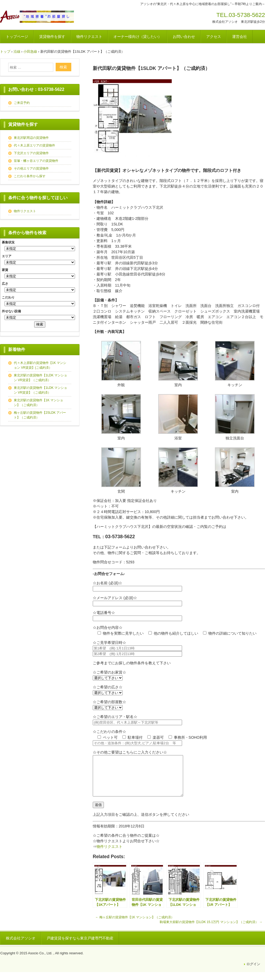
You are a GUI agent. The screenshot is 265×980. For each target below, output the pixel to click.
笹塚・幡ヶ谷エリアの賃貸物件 (36, 161)
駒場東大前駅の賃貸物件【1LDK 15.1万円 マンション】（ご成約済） (211, 930)
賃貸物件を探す (52, 37)
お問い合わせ (184, 37)
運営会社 (240, 37)
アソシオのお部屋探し (37, 17)
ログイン (253, 972)
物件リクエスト (89, 37)
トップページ (17, 37)
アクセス (214, 37)
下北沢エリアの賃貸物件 (31, 153)
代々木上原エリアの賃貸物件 (34, 145)
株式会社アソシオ (21, 946)
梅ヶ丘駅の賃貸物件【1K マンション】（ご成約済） (135, 925)
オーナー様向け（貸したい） (138, 37)
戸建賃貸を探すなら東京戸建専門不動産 (80, 946)
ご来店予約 (22, 103)
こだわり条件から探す (30, 176)
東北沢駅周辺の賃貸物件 (31, 138)
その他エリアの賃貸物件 (31, 168)
